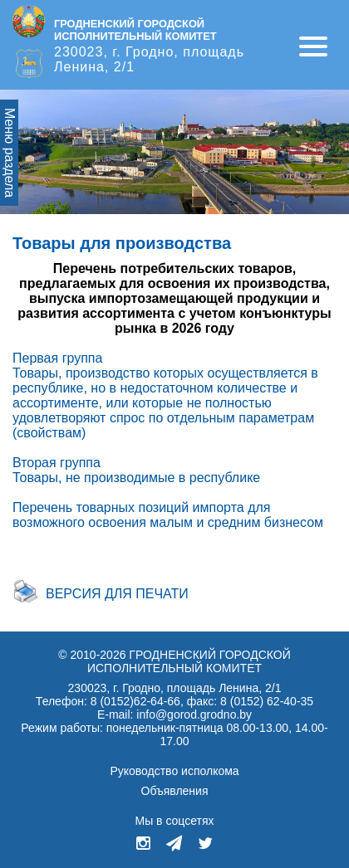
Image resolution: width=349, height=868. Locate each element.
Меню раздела (10, 153)
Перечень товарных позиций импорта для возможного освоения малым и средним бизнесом (168, 515)
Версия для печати (117, 594)
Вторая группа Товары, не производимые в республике (136, 470)
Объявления (175, 791)
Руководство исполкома (174, 771)
